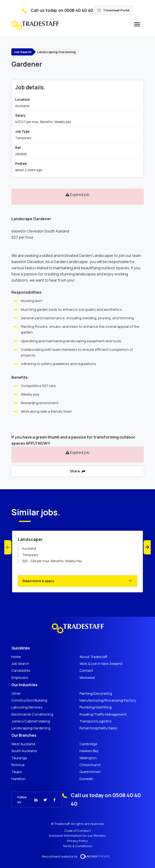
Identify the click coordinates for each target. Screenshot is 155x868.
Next (147, 547)
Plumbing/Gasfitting (96, 707)
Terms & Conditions (77, 846)
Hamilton (19, 779)
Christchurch (90, 765)
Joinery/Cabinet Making (31, 721)
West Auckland (23, 744)
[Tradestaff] (35, 25)
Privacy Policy (77, 841)
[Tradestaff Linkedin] (33, 800)
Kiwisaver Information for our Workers (77, 836)
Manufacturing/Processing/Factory (108, 700)
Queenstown (90, 772)
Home (16, 657)
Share (77, 471)
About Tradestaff (93, 657)
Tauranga (19, 758)
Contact (86, 671)
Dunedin (86, 779)
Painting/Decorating (96, 694)
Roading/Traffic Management (103, 714)
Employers (20, 678)
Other (16, 694)
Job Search (23, 52)
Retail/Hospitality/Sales (98, 728)
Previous (8, 547)
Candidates (21, 671)
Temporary (23, 138)
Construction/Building (29, 700)
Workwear (87, 678)
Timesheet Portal (114, 10)
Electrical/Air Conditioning (32, 714)
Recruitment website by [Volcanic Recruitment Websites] (78, 856)
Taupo (17, 772)
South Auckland (24, 751)
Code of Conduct (78, 831)
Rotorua (18, 765)
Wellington (88, 758)
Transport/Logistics (96, 721)
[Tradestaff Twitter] (42, 800)
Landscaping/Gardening (56, 52)
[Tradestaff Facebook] (52, 800)
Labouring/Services (27, 707)
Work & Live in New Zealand (101, 664)
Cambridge (88, 744)
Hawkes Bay (89, 751)
